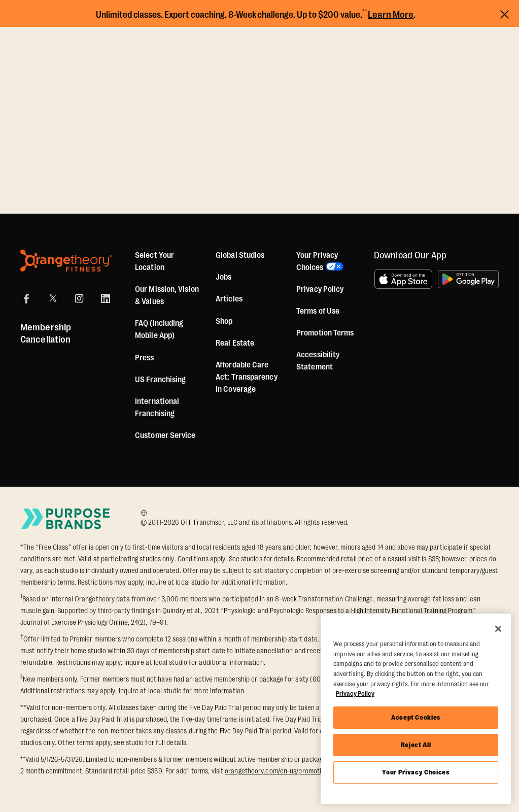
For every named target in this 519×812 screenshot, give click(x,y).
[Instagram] (79, 298)
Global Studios (240, 255)
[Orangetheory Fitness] (66, 261)
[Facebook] (26, 298)
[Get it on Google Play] (468, 279)
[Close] (498, 629)
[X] (53, 298)
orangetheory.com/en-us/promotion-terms (286, 771)
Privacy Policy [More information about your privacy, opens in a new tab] (355, 693)
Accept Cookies (416, 717)
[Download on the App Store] (403, 279)
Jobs (223, 277)
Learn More (391, 15)
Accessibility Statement (318, 361)
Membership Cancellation (46, 333)
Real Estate (235, 343)
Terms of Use (318, 311)
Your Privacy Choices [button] (317, 261)
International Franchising (157, 408)
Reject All (416, 745)
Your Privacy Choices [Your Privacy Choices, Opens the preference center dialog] (416, 772)
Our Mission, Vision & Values (167, 295)
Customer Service (165, 435)
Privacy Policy (320, 289)
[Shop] (224, 321)
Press (145, 358)
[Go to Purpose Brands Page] (66, 518)
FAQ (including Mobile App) (159, 329)
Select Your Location (154, 261)
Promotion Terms (325, 333)
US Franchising (160, 380)
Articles (229, 299)
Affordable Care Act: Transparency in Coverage (247, 377)
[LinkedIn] (106, 298)
